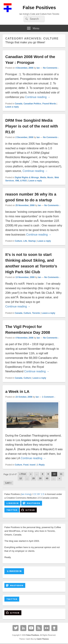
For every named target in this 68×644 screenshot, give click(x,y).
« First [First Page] (23, 474)
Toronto (36, 313)
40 (47, 478)
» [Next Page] (59, 478)
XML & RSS (21, 181)
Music (50, 177)
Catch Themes (43, 639)
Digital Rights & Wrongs (27, 177)
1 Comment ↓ (49, 397)
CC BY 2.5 (39, 494)
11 (61, 474)
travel (32, 465)
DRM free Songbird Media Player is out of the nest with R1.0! (32, 126)
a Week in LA (17, 392)
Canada (18, 104)
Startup (32, 241)
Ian (38, 68)
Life (25, 241)
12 (21, 478)
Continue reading (38, 97)
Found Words (49, 104)
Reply (41, 465)
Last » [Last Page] (8, 483)
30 (40, 478)
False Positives (39, 8)
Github (54, 628)
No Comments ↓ (51, 68)
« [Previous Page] (31, 474)
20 (33, 478)
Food (26, 465)
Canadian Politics (32, 104)
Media (43, 177)
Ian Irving (26, 494)
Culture (18, 241)
